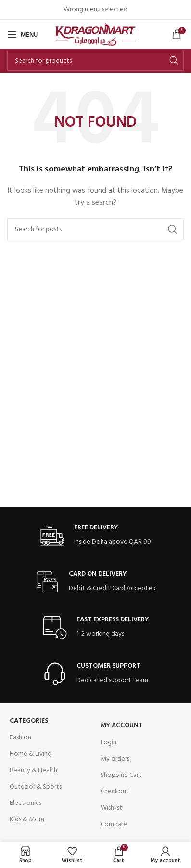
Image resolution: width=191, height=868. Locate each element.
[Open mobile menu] (22, 34)
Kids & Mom (27, 820)
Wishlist (111, 808)
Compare (114, 824)
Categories (29, 721)
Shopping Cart (121, 775)
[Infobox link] (96, 536)
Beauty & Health (33, 770)
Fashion (20, 738)
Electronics (25, 803)
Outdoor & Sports (36, 787)
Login (108, 743)
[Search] (95, 61)
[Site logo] (95, 34)
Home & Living (31, 754)
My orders (115, 759)
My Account (122, 726)
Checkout (115, 792)
